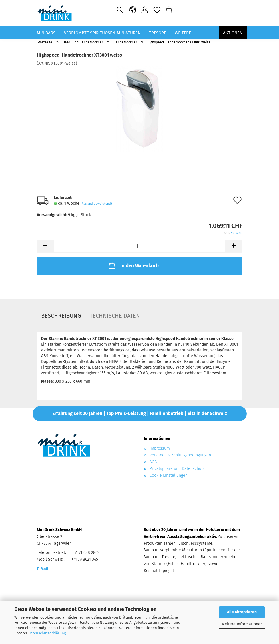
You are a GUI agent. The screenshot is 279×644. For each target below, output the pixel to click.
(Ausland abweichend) (96, 204)
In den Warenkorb (133, 265)
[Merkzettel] (157, 10)
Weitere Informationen (242, 624)
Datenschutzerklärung (47, 633)
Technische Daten (115, 316)
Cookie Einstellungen (169, 475)
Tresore (158, 33)
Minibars (46, 33)
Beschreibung (61, 316)
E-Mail (43, 569)
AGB (153, 462)
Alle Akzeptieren (242, 612)
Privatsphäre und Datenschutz (177, 469)
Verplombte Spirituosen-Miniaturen (102, 33)
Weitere (183, 33)
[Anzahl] (140, 246)
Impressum (160, 448)
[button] (133, 10)
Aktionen (233, 33)
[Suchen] (120, 10)
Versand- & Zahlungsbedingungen (180, 455)
